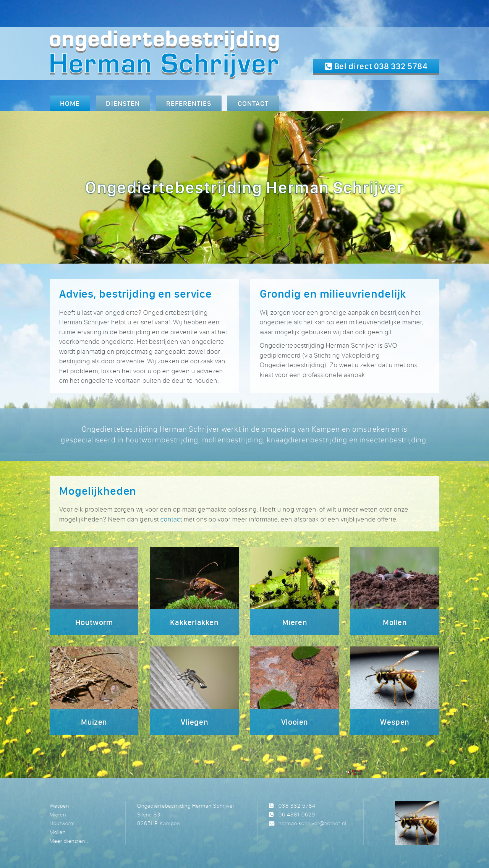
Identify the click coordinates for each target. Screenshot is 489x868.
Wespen (59, 806)
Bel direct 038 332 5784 (376, 66)
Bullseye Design (325, 772)
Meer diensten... (70, 841)
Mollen (58, 832)
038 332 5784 (297, 806)
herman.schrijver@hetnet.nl (312, 823)
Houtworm (62, 823)
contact (171, 519)
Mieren (58, 814)
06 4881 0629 (297, 814)
